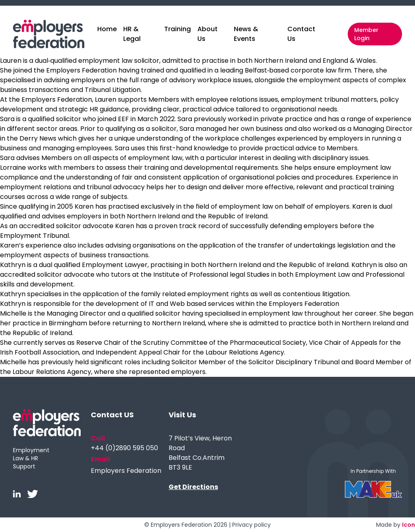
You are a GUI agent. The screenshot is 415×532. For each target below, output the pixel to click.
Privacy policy (251, 525)
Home (107, 29)
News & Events (246, 34)
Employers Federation (126, 471)
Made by (396, 525)
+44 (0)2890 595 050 (124, 448)
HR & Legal (132, 34)
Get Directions (193, 487)
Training (178, 29)
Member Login (366, 34)
